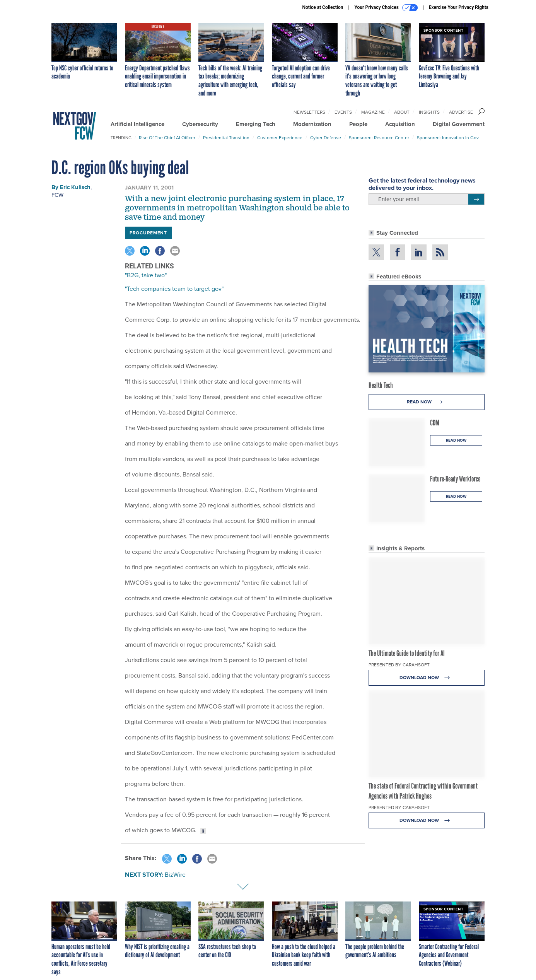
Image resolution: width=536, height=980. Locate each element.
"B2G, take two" (146, 275)
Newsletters (309, 112)
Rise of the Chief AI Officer (167, 138)
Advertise (461, 112)
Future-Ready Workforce (455, 479)
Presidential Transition (226, 138)
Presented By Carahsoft (399, 665)
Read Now (427, 402)
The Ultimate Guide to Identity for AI (407, 653)
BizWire (175, 875)
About (402, 112)
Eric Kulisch (75, 187)
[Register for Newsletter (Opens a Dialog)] (476, 199)
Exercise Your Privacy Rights (459, 7)
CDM (435, 423)
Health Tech (381, 385)
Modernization (312, 124)
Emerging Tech (256, 124)
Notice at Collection (323, 7)
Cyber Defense (326, 138)
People (358, 124)
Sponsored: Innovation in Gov (448, 138)
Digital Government (459, 124)
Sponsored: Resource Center (379, 138)
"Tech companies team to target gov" (174, 289)
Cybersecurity (200, 124)
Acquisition (400, 124)
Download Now (427, 678)
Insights (429, 112)
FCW (57, 195)
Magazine (373, 112)
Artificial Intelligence (137, 124)
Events (343, 112)
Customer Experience (280, 138)
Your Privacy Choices (386, 8)
